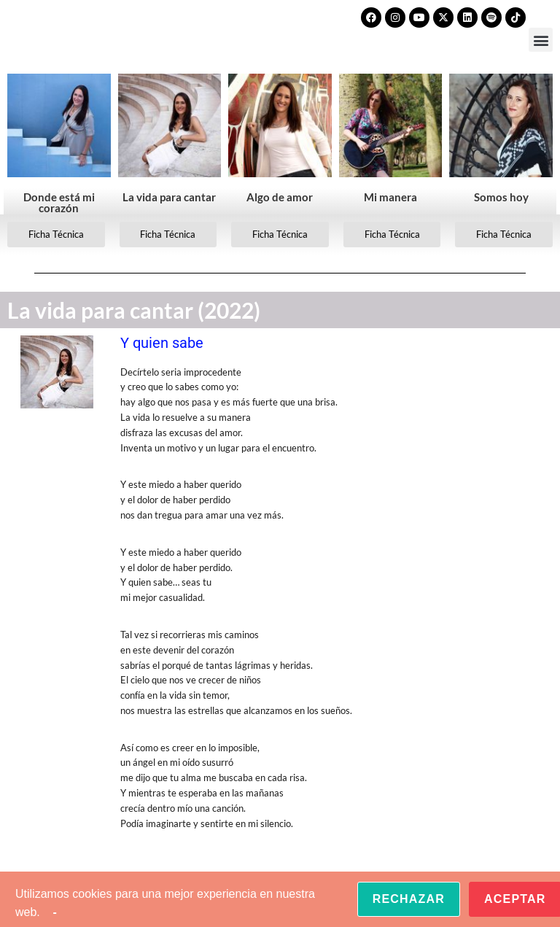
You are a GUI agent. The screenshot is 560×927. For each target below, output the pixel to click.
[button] (541, 40)
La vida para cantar (169, 197)
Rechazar (409, 899)
